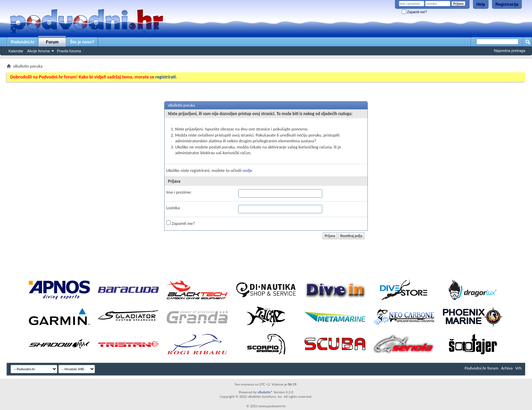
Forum (52, 42)
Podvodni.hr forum (482, 368)
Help (481, 4)
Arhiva (507, 368)
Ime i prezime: (179, 192)
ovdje (248, 170)
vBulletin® (265, 392)
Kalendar (16, 51)
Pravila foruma (69, 51)
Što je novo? (82, 42)
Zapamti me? (414, 12)
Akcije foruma (39, 51)
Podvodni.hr (23, 42)
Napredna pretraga (510, 51)
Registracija (507, 4)
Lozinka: (174, 208)
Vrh (518, 368)
